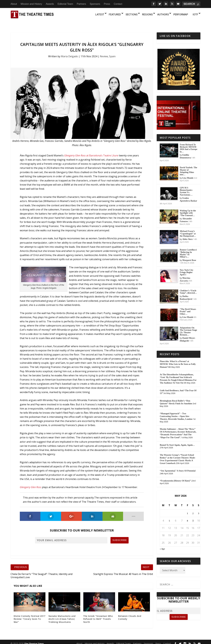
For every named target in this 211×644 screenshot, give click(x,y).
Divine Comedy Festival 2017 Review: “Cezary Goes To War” (30, 613)
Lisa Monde (188, 172)
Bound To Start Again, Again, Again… (177, 439)
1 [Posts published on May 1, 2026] (187, 507)
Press (107, 4)
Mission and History (31, 4)
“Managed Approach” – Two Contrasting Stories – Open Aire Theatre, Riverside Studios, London (176, 410)
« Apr (162, 543)
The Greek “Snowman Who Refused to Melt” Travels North (98, 613)
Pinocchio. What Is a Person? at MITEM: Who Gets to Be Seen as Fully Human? (178, 358)
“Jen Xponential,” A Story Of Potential (178, 465)
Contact (118, 4)
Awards (50, 4)
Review (104, 50)
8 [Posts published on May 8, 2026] (187, 515)
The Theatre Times (34, 638)
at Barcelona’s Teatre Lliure (91, 149)
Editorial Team (65, 4)
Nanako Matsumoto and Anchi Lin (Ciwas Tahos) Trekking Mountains (62, 613)
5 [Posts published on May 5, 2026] (169, 515)
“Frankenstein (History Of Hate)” (175, 475)
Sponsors (95, 4)
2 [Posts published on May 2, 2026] (193, 507)
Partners (81, 4)
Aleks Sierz (187, 233)
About (14, 4)
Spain (112, 50)
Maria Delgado (69, 50)
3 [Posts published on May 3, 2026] (198, 507)
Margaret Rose (189, 254)
